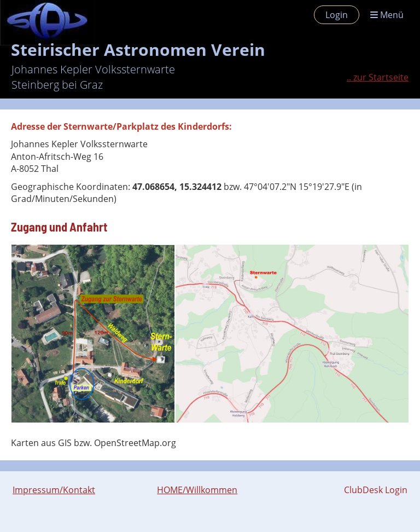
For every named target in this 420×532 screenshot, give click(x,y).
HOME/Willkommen (197, 490)
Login (337, 15)
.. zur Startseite (378, 77)
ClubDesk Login (376, 490)
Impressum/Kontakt (54, 490)
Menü (387, 15)
